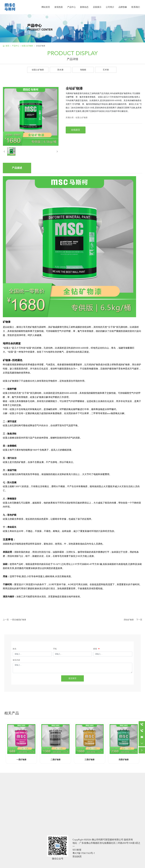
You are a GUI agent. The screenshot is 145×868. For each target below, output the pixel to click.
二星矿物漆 (56, 760)
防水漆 (60, 70)
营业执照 (77, 857)
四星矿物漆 (124, 760)
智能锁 (83, 70)
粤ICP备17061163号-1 (84, 853)
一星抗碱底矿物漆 (18, 620)
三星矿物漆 (89, 760)
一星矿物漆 (21, 760)
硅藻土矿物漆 (38, 70)
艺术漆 (106, 70)
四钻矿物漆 (129, 620)
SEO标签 (77, 850)
